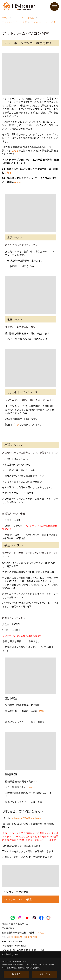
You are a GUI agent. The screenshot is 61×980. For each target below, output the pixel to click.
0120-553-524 (15, 937)
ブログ (16, 425)
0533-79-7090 (31, 937)
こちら (15, 151)
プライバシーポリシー (33, 965)
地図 (42, 933)
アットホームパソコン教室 (18, 899)
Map (41, 711)
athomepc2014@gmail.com (26, 818)
